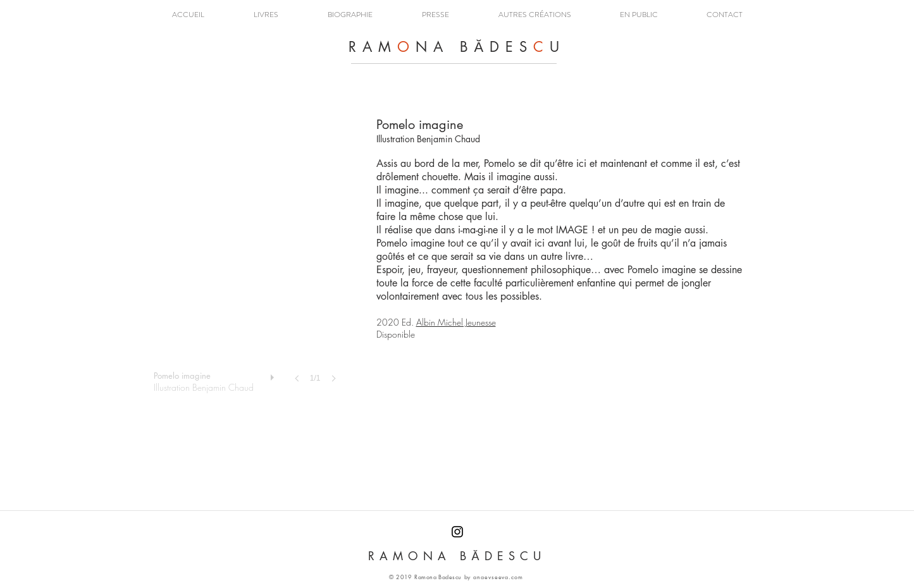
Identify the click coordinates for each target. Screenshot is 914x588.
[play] (274, 374)
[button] (266, 15)
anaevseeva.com (498, 577)
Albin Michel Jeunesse (456, 322)
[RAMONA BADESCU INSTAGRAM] (457, 532)
